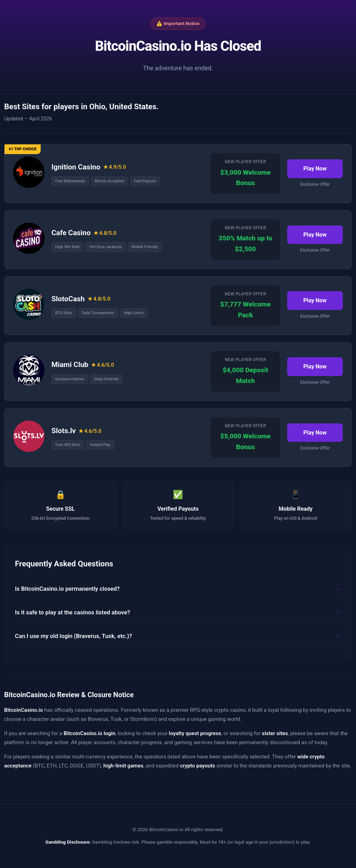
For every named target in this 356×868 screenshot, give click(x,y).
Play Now (315, 169)
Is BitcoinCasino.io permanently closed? (67, 589)
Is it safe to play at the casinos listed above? (72, 612)
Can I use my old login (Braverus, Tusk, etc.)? (74, 636)
